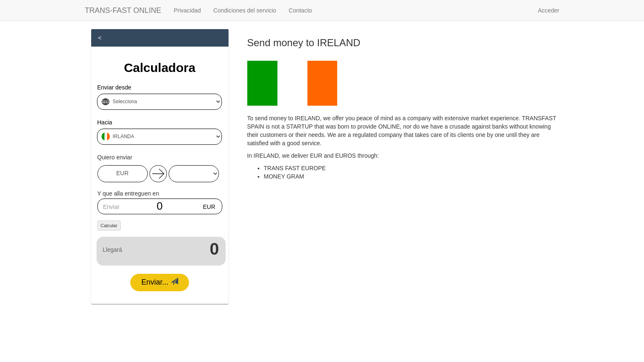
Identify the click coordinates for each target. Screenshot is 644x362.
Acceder (548, 10)
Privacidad (187, 10)
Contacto (301, 10)
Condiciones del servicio (245, 10)
